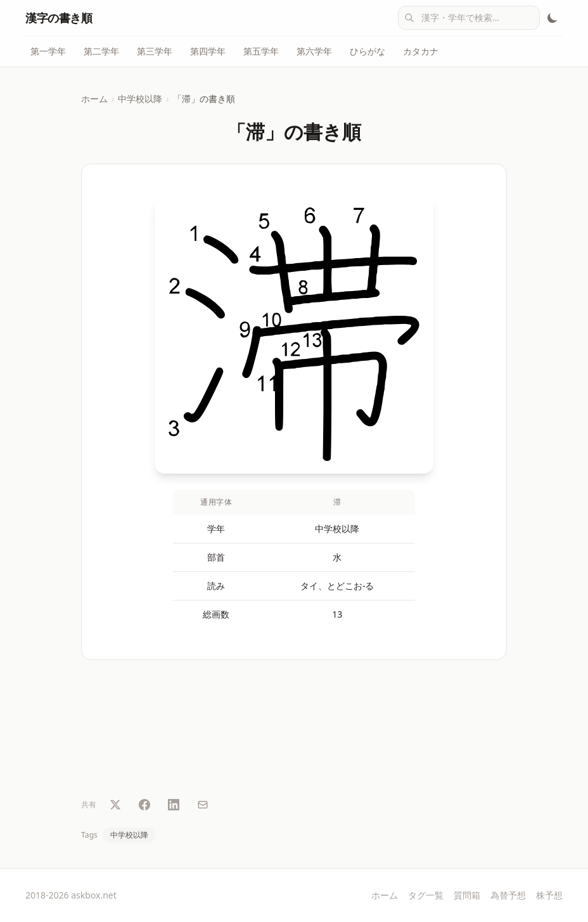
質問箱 (467, 895)
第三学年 (155, 51)
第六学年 (314, 51)
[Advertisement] (294, 731)
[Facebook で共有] (144, 805)
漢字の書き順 (59, 18)
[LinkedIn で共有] (174, 805)
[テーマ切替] (553, 18)
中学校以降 (140, 99)
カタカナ (421, 51)
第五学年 (261, 51)
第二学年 (101, 51)
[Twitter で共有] (115, 805)
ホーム (94, 99)
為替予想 (508, 895)
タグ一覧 (426, 895)
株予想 (549, 895)
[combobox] (469, 18)
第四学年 (208, 51)
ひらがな (367, 51)
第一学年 (48, 51)
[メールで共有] (203, 805)
